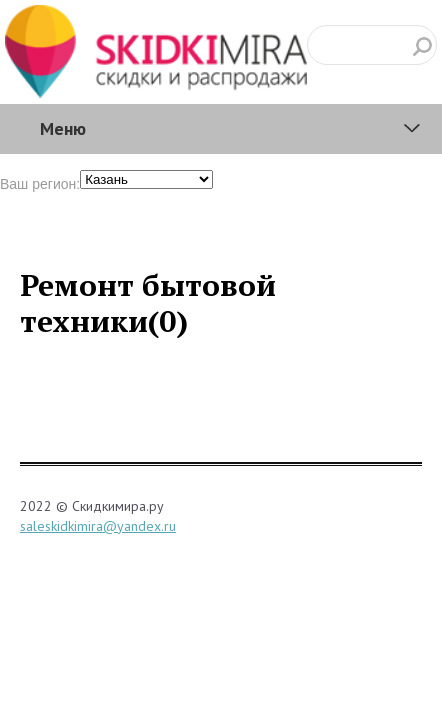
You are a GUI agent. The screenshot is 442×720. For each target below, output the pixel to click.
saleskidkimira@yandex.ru (98, 526)
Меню (63, 128)
